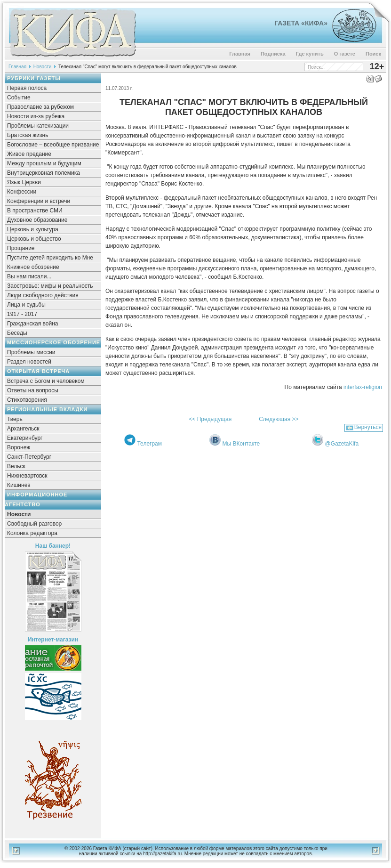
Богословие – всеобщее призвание (53, 145)
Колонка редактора (32, 533)
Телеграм (149, 444)
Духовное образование (37, 220)
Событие (19, 97)
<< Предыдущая (210, 419)
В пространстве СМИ (35, 211)
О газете (345, 54)
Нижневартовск (27, 476)
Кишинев (19, 485)
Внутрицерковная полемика (44, 173)
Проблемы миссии (31, 352)
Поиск (373, 54)
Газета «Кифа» (301, 23)
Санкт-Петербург (29, 457)
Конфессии (22, 192)
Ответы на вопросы (33, 390)
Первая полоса (27, 88)
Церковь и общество (34, 239)
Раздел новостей (29, 362)
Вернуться (368, 427)
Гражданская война (32, 324)
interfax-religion (363, 387)
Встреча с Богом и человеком (46, 381)
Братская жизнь (28, 135)
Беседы (17, 333)
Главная (240, 54)
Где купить (310, 54)
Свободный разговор (34, 524)
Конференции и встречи (39, 201)
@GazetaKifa (342, 444)
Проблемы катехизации (38, 126)
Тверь (15, 419)
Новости (43, 67)
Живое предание (29, 154)
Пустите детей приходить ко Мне (50, 258)
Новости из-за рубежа (36, 116)
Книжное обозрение (33, 267)
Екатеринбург (25, 438)
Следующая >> (279, 419)
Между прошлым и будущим (44, 163)
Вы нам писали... (29, 276)
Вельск (16, 466)
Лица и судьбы (26, 305)
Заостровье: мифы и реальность (50, 286)
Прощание (21, 248)
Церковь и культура (33, 229)
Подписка (273, 54)
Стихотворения (27, 400)
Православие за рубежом (40, 107)
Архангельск (23, 429)
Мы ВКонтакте (241, 444)
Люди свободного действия (43, 295)
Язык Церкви (24, 182)
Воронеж (19, 447)
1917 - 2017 (22, 314)
